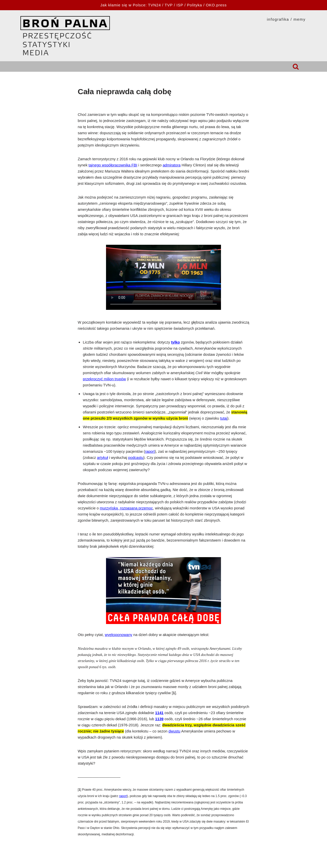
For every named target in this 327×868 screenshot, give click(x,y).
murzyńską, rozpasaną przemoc (126, 508)
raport (150, 451)
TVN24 (154, 5)
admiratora (172, 165)
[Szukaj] (296, 66)
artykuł (103, 458)
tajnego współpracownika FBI (113, 165)
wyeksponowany (119, 635)
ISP (180, 5)
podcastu (136, 458)
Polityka (195, 5)
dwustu (174, 731)
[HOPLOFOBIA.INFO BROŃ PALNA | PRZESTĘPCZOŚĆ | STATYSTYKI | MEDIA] (65, 36)
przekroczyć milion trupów (104, 379)
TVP (169, 5)
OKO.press (216, 5)
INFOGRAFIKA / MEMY (286, 19)
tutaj (224, 418)
